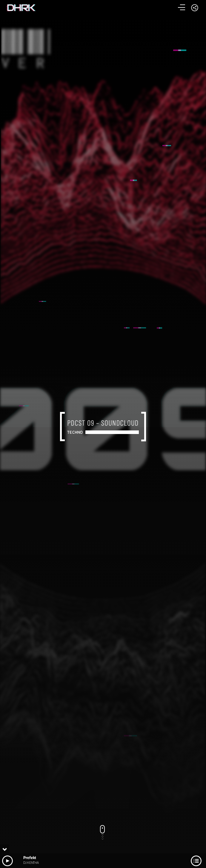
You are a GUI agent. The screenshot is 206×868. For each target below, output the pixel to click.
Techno (75, 432)
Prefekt (30, 858)
